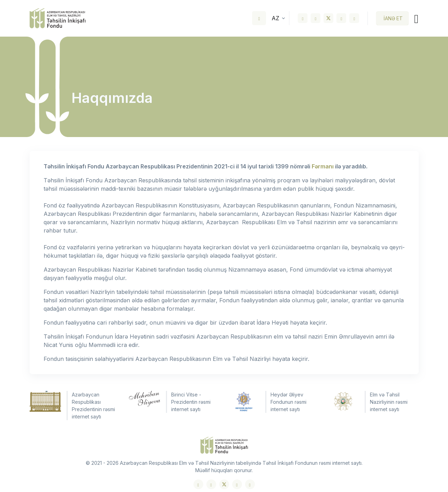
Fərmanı (323, 166)
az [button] (275, 18)
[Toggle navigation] (413, 18)
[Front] (58, 18)
